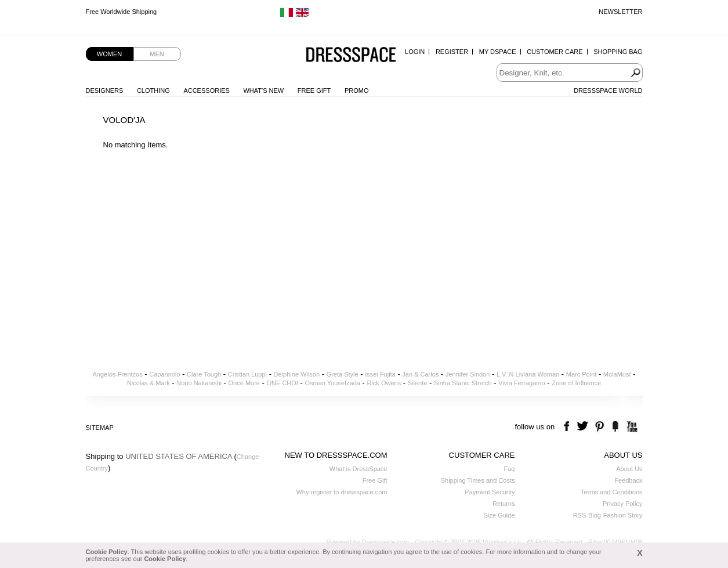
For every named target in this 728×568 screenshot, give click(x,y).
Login (415, 52)
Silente (418, 383)
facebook (568, 427)
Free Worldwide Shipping (122, 12)
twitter (584, 427)
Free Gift (314, 91)
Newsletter (620, 12)
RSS (580, 515)
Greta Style (343, 374)
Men (157, 54)
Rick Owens (384, 383)
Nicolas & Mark (149, 383)
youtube (631, 427)
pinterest (600, 427)
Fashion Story (623, 515)
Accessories (206, 91)
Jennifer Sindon (468, 374)
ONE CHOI (282, 383)
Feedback (628, 480)
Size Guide (499, 515)
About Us (629, 469)
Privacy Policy (622, 504)
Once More (244, 383)
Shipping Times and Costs (478, 480)
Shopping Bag (618, 52)
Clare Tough (204, 374)
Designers (105, 91)
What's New (263, 91)
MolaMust (617, 374)
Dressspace (351, 55)
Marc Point (582, 374)
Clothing (153, 91)
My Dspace (498, 52)
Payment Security (490, 492)
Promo (357, 91)
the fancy (615, 427)
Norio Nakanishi (199, 383)
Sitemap (100, 428)
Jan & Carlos (420, 374)
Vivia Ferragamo (522, 383)
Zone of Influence (576, 383)
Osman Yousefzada (332, 383)
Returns (504, 504)
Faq (510, 469)
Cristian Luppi (247, 374)
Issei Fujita (380, 374)
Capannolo (164, 374)
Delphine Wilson (297, 374)
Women (109, 54)
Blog (595, 515)
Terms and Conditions (611, 492)
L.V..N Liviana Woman (528, 374)
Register (452, 52)
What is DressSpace (358, 469)
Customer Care (555, 52)
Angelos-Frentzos (118, 374)
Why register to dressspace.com (341, 492)
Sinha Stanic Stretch (463, 383)
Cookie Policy (107, 552)
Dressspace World (608, 91)
